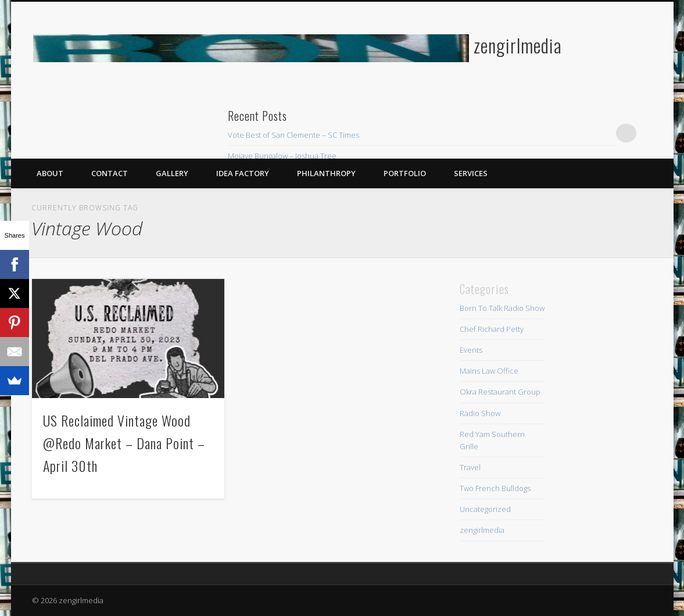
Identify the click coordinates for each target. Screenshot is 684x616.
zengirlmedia (518, 45)
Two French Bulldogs (495, 488)
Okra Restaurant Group (500, 392)
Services (471, 173)
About (50, 173)
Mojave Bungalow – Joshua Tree (282, 156)
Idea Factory (243, 173)
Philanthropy (326, 173)
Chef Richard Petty (492, 329)
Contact (110, 173)
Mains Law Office (489, 371)
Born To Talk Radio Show (502, 308)
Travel (470, 467)
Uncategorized (485, 509)
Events (471, 350)
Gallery (172, 173)
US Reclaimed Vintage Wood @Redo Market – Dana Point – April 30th (124, 443)
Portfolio (405, 173)
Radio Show (480, 413)
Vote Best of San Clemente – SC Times (293, 135)
